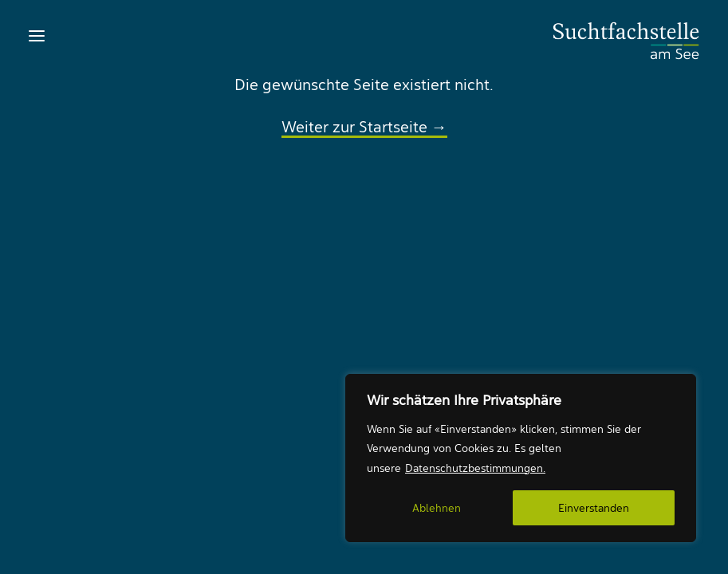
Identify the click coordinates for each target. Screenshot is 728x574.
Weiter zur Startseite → (364, 127)
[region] (521, 458)
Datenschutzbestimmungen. (475, 468)
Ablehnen (437, 508)
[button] (37, 36)
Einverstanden (594, 508)
